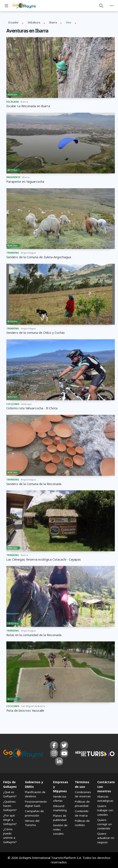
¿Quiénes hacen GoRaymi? (10, 806)
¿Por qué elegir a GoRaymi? (10, 820)
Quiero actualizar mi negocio (106, 838)
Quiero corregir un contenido (104, 824)
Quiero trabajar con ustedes (105, 810)
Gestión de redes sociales (60, 829)
